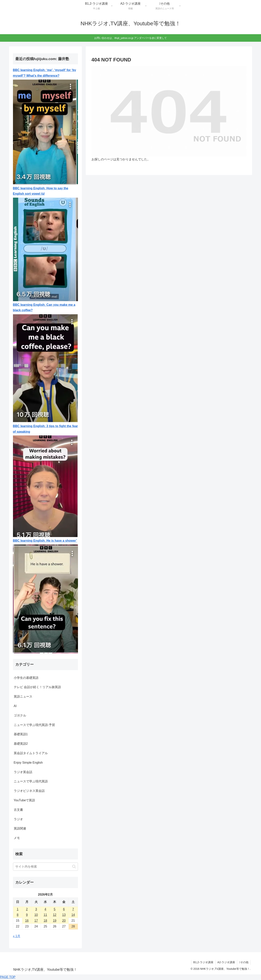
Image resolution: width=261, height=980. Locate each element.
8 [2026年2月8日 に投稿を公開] (18, 915)
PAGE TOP (8, 977)
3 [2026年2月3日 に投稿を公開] (36, 909)
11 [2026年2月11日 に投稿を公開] (45, 915)
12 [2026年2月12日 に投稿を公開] (55, 915)
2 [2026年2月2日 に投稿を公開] (27, 909)
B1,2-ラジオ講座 (203, 962)
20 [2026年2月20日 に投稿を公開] (64, 921)
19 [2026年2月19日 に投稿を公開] (55, 921)
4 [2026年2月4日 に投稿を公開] (45, 909)
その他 (244, 962)
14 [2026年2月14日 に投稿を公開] (73, 915)
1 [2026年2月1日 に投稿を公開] (18, 909)
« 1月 (17, 936)
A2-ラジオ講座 (226, 962)
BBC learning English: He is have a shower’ (45, 541)
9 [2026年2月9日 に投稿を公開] (27, 915)
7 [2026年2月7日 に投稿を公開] (73, 909)
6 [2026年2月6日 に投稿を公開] (64, 909)
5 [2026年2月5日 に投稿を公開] (55, 909)
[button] (74, 867)
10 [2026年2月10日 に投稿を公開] (36, 915)
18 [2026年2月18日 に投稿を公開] (45, 921)
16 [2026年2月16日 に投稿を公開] (27, 921)
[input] (45, 867)
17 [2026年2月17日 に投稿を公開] (36, 921)
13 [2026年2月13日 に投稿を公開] (64, 915)
